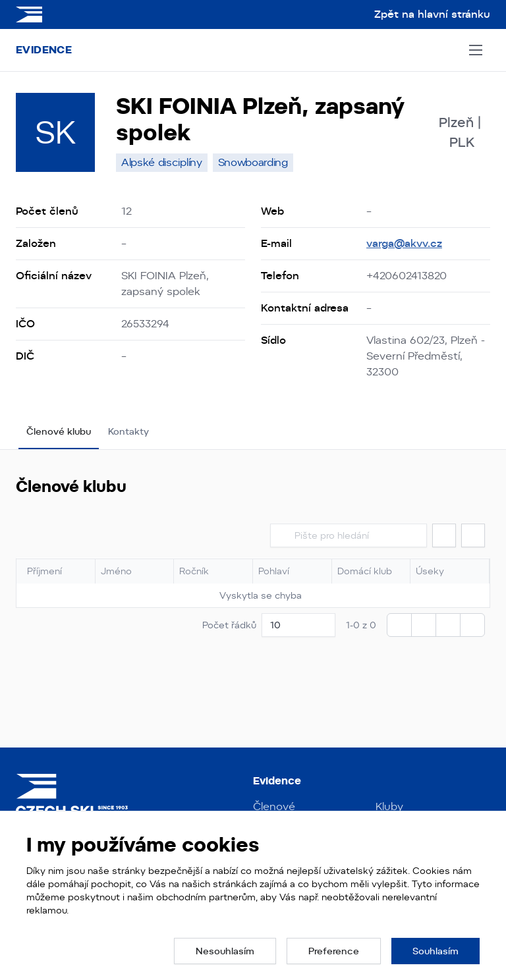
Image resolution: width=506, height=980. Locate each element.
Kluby (389, 806)
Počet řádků (229, 625)
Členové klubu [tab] (59, 431)
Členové (274, 806)
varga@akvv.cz (404, 243)
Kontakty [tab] (128, 431)
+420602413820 (407, 276)
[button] (444, 535)
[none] (162, 163)
